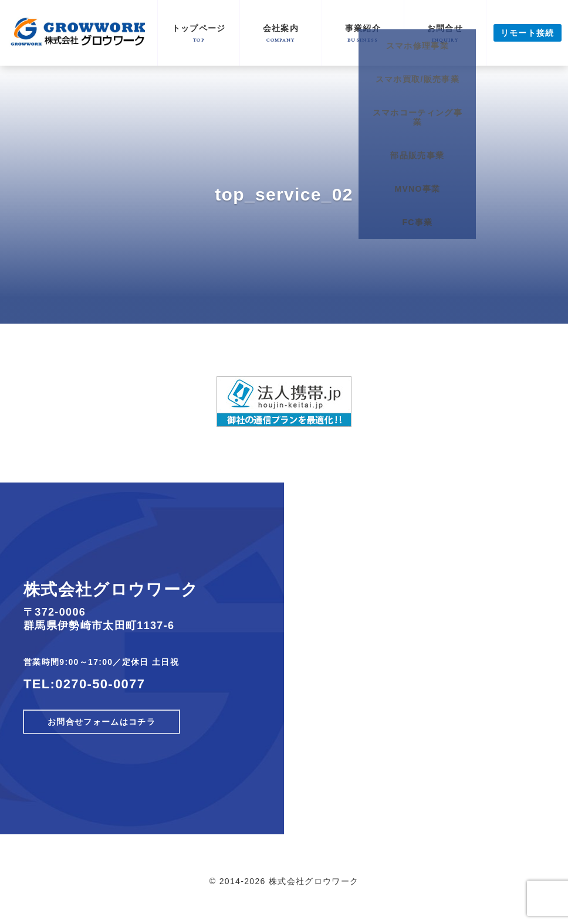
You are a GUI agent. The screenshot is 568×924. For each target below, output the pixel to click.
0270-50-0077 (100, 684)
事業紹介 (363, 33)
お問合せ (445, 33)
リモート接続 (528, 33)
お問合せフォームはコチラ (102, 722)
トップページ (199, 33)
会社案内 (281, 33)
